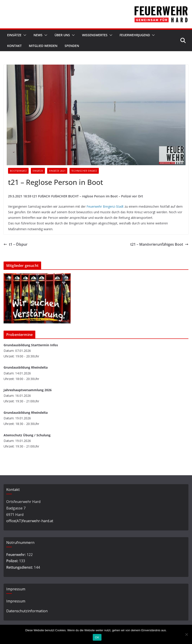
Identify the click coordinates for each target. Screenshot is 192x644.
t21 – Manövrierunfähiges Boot (159, 244)
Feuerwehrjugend (135, 35)
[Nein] (186, 634)
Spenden (72, 46)
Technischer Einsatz (84, 171)
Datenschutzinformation (27, 611)
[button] (24, 35)
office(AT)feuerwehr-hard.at (30, 521)
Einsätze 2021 (57, 171)
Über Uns (62, 35)
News (38, 35)
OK (97, 637)
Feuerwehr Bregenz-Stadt (105, 206)
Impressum (16, 601)
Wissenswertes (95, 35)
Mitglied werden (43, 46)
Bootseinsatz (18, 171)
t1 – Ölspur (16, 244)
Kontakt (14, 46)
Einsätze (14, 35)
